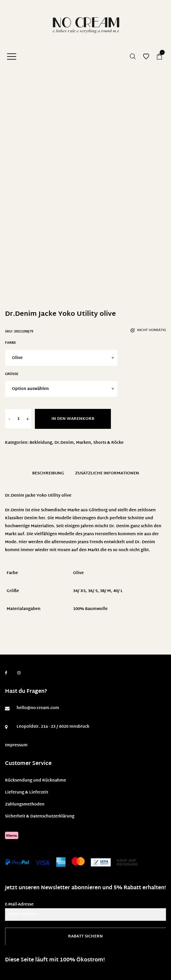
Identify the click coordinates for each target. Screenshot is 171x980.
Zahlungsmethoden (25, 804)
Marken (84, 443)
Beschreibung (48, 473)
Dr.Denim (64, 443)
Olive (78, 573)
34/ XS (79, 591)
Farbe (10, 343)
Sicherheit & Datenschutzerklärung (40, 816)
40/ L (118, 591)
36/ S (93, 591)
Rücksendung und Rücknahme (36, 781)
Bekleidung (41, 443)
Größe (12, 374)
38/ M (105, 591)
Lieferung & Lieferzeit (27, 793)
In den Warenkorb (73, 419)
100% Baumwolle (90, 609)
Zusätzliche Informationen (107, 473)
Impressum (16, 745)
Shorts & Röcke (108, 443)
